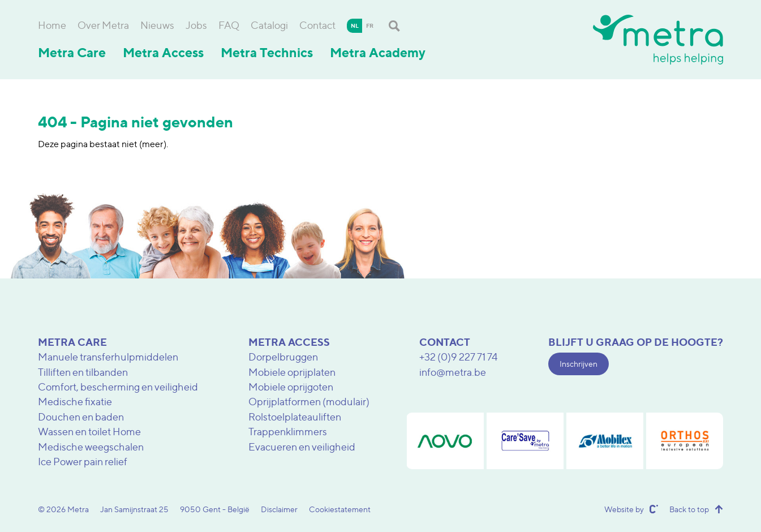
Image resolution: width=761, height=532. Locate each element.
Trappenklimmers (288, 432)
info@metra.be (453, 372)
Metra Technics (267, 53)
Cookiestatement (340, 509)
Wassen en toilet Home (89, 432)
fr (370, 25)
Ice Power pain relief (83, 462)
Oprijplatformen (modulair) (309, 402)
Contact (317, 25)
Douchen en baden (81, 417)
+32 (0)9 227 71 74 (459, 357)
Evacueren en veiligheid (302, 447)
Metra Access (163, 53)
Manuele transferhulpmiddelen (108, 357)
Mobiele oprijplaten (292, 372)
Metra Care (72, 53)
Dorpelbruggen (283, 357)
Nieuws (157, 25)
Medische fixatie (75, 402)
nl (355, 25)
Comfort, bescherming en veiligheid (118, 387)
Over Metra (103, 25)
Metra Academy (378, 53)
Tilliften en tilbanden (83, 372)
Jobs (196, 25)
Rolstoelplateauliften (295, 417)
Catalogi (269, 25)
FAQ (229, 25)
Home (52, 25)
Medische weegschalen (91, 447)
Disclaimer (279, 509)
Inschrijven (579, 364)
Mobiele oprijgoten (291, 387)
